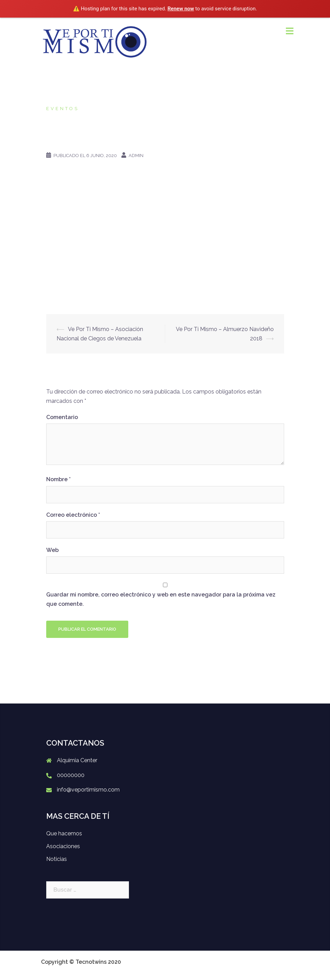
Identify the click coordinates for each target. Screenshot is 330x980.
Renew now (181, 9)
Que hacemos (64, 833)
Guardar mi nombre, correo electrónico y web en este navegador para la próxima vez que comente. (161, 599)
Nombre (58, 479)
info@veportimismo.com (88, 790)
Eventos (63, 109)
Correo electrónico (73, 515)
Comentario (62, 417)
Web (52, 550)
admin (136, 156)
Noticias (57, 859)
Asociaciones (63, 846)
